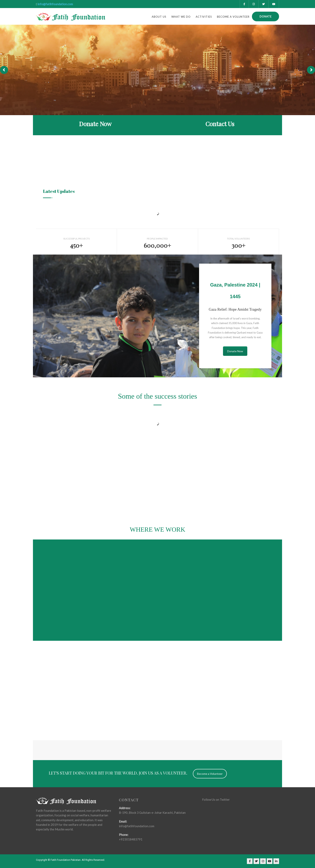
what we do (181, 17)
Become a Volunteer (233, 17)
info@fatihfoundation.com (55, 4)
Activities (204, 17)
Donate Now (235, 351)
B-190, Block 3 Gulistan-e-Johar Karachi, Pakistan (152, 813)
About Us (159, 17)
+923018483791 (131, 839)
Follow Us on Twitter (216, 799)
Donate (266, 16)
